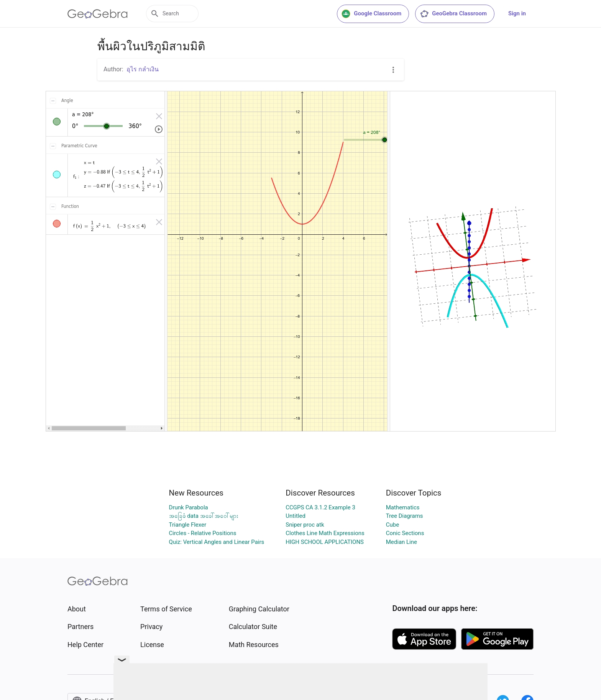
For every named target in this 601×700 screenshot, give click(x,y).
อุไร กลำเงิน (143, 69)
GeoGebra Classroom (453, 14)
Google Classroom (371, 14)
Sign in (517, 13)
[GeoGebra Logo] (98, 14)
